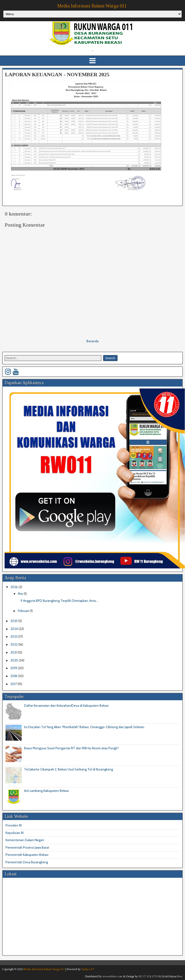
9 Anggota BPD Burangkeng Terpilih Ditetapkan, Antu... (59, 601)
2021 (14, 652)
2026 (14, 587)
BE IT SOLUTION (150, 976)
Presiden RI (14, 825)
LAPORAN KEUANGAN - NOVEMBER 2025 (57, 74)
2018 (14, 676)
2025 (14, 621)
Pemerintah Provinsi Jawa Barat (27, 847)
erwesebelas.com (112, 976)
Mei (21, 594)
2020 (15, 660)
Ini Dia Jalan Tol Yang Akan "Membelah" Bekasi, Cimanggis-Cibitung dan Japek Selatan (84, 727)
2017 (14, 684)
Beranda (92, 341)
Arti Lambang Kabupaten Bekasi (46, 791)
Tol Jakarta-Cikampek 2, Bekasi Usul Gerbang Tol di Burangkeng (69, 769)
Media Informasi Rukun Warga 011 (92, 6)
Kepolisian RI (15, 833)
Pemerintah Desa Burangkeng (27, 862)
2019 (14, 668)
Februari (24, 611)
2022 (14, 644)
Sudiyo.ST (88, 969)
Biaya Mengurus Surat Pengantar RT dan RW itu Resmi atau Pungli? (71, 748)
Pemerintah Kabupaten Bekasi (27, 855)
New (180, 976)
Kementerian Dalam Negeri (25, 840)
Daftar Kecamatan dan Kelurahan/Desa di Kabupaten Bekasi (66, 706)
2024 (14, 629)
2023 (14, 636)
